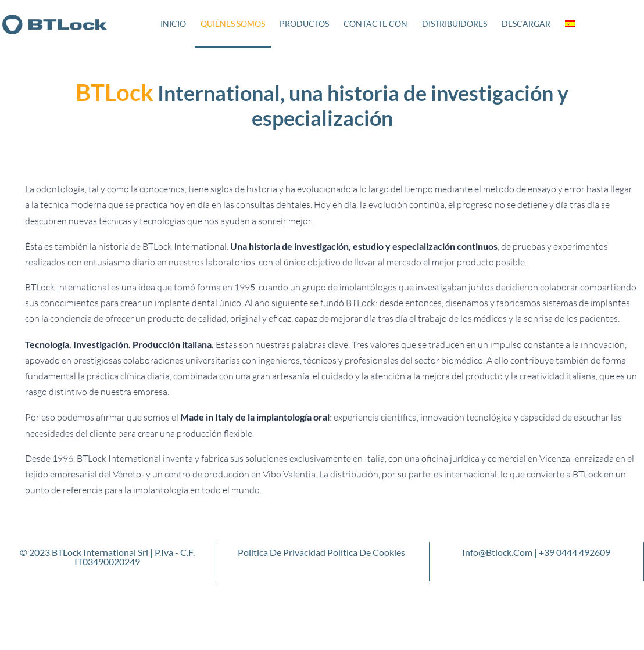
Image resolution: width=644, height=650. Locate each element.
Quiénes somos (233, 24)
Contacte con (375, 24)
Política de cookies (366, 552)
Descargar (526, 24)
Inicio (173, 24)
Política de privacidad (282, 552)
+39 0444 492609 (575, 552)
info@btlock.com (497, 552)
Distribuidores (455, 24)
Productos (304, 24)
